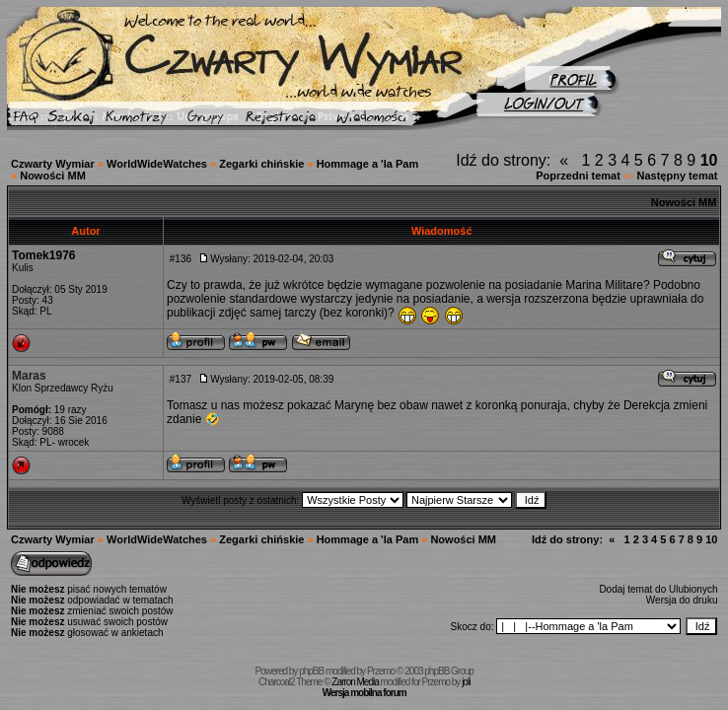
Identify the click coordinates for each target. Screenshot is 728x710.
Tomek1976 (43, 255)
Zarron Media (355, 682)
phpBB (311, 671)
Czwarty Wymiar (53, 164)
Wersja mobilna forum (364, 693)
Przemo (381, 671)
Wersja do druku (682, 600)
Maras (29, 376)
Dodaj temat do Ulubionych (658, 589)
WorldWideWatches (157, 164)
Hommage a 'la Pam (368, 164)
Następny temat (678, 176)
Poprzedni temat (578, 176)
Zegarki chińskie (261, 164)
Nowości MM (53, 176)
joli (466, 682)
